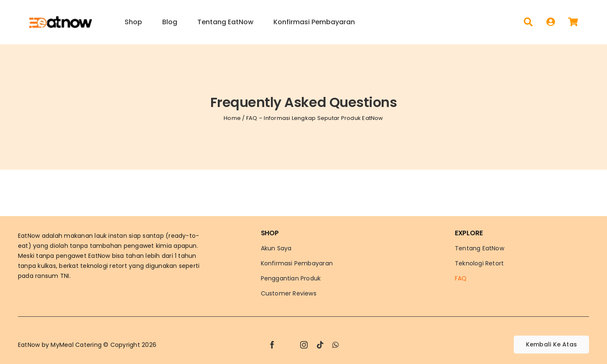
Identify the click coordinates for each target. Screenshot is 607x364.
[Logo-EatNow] (61, 19)
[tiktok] (320, 345)
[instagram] (304, 345)
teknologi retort (104, 266)
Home (232, 118)
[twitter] (288, 345)
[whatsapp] (335, 345)
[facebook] (272, 345)
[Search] (528, 22)
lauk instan (111, 236)
